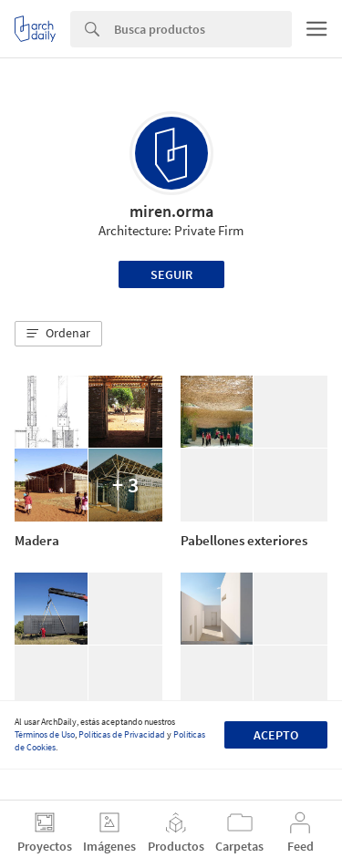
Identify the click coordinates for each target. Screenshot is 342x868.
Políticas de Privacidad (122, 734)
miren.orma (171, 211)
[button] (58, 334)
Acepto (276, 735)
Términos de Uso (45, 734)
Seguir (171, 274)
